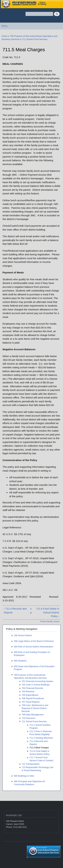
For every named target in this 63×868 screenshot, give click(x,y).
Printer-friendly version (50, 621)
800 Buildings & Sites (24, 776)
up (31, 611)
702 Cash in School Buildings (36, 685)
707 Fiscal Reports (31, 702)
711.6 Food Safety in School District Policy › (48, 612)
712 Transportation (31, 764)
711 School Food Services (35, 39)
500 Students (20, 661)
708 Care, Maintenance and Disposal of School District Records (35, 708)
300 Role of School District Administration (33, 647)
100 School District (23, 635)
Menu (5, 26)
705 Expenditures (30, 695)
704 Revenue (28, 691)
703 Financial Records (32, 688)
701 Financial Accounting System (37, 681)
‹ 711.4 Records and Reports (15, 611)
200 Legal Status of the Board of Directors (34, 641)
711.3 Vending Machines (41, 738)
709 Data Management (33, 715)
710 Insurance (28, 718)
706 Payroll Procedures (33, 698)
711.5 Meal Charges (39, 748)
